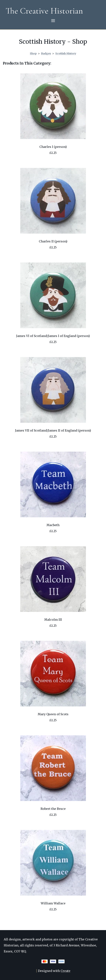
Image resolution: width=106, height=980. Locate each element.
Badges (46, 53)
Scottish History (66, 53)
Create (65, 971)
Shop (33, 53)
